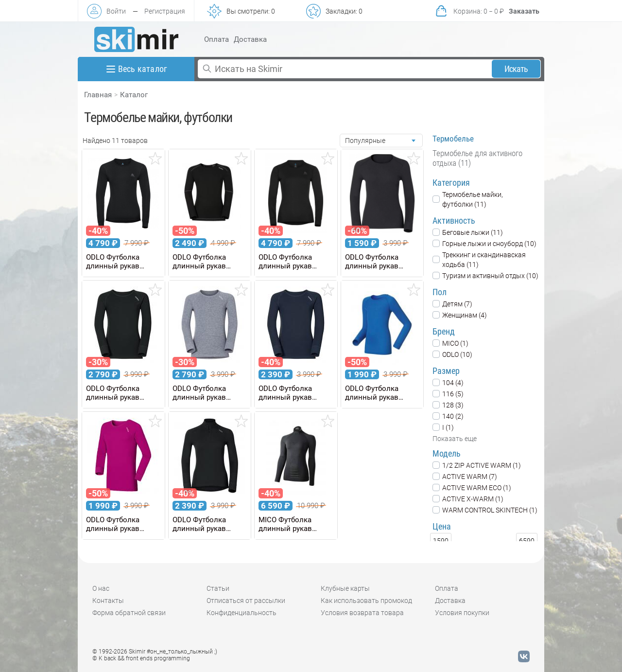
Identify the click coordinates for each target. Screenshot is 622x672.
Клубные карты (345, 588)
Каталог (134, 95)
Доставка (250, 39)
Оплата (216, 39)
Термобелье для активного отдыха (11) (477, 158)
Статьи (218, 588)
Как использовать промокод (366, 601)
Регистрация (165, 11)
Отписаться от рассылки (246, 601)
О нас (101, 588)
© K (141, 658)
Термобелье (453, 139)
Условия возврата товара (362, 613)
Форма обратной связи (129, 613)
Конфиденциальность (242, 613)
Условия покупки (462, 613)
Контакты (108, 601)
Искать (516, 69)
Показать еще (455, 439)
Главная (98, 95)
